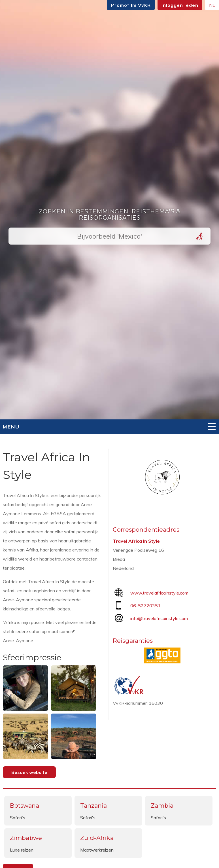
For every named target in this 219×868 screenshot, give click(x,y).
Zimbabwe (26, 838)
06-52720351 (145, 606)
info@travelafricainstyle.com (159, 618)
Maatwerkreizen (97, 850)
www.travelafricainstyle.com (159, 593)
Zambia (162, 806)
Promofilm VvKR (131, 5)
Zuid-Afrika (97, 838)
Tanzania (93, 806)
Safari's (18, 818)
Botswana (25, 806)
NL (212, 5)
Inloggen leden (180, 5)
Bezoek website (29, 772)
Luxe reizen (22, 850)
